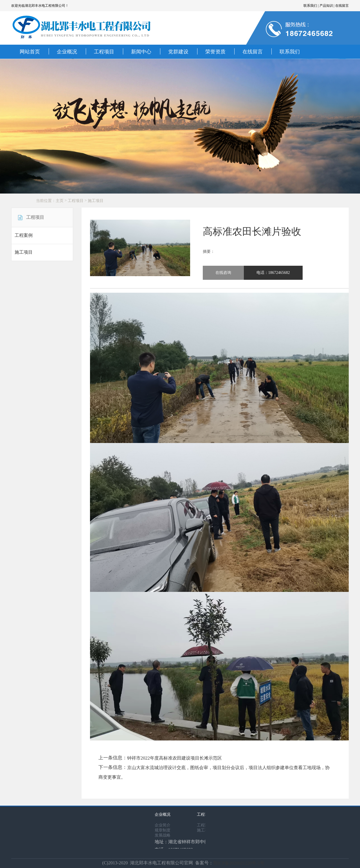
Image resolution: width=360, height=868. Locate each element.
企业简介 (163, 824)
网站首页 (30, 52)
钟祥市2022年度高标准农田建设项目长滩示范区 (173, 758)
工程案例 (24, 235)
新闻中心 (141, 52)
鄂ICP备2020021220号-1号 (239, 862)
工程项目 (104, 52)
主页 (60, 201)
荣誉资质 (215, 52)
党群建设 (178, 52)
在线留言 (253, 52)
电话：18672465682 (273, 273)
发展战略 (163, 834)
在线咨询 (223, 273)
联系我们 (290, 52)
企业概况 (67, 52)
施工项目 (96, 201)
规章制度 (163, 829)
